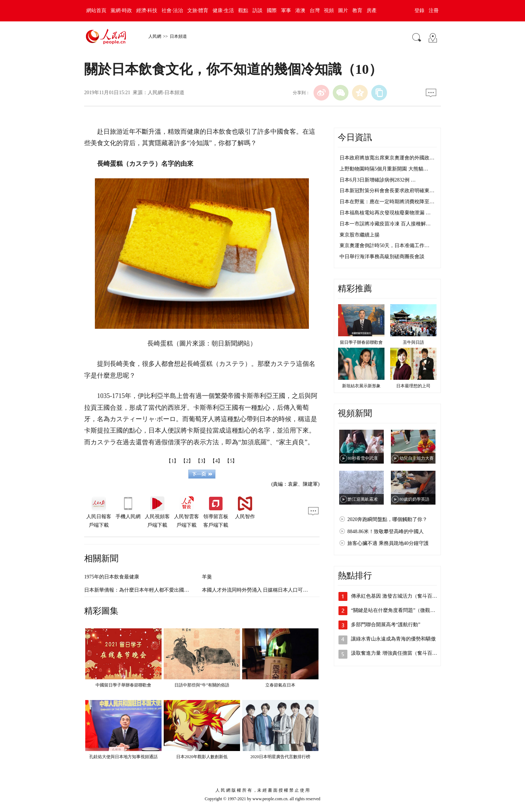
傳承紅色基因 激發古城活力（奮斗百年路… (399, 596)
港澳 (300, 11)
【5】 (231, 461)
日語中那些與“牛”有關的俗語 (202, 685)
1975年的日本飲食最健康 (112, 577)
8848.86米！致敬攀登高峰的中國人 (386, 532)
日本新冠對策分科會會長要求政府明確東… (387, 191)
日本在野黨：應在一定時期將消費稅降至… (387, 202)
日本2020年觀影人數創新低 (202, 757)
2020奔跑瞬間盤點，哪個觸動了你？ (387, 519)
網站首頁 (96, 11)
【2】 (187, 461)
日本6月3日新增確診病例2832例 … (378, 180)
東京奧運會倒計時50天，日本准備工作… (384, 246)
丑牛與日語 (413, 342)
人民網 (155, 36)
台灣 (315, 11)
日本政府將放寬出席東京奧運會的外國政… (387, 158)
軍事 (286, 11)
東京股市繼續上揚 (360, 235)
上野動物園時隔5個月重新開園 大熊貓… (384, 169)
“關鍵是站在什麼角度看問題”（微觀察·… (396, 610)
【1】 (172, 461)
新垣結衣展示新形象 (361, 386)
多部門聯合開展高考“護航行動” (386, 625)
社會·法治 (172, 11)
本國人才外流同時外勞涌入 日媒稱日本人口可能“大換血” (265, 590)
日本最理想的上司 (413, 386)
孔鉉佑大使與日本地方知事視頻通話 (123, 757)
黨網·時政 (121, 11)
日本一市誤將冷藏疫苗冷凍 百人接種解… (385, 224)
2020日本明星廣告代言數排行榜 (280, 757)
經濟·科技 (147, 11)
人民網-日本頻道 (166, 93)
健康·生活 (223, 11)
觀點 (243, 11)
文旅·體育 (198, 11)
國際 (272, 11)
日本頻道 (178, 36)
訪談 (258, 11)
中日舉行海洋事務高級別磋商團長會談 (382, 257)
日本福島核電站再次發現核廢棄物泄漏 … (385, 213)
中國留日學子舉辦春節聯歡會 (123, 685)
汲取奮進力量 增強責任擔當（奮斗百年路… (399, 653)
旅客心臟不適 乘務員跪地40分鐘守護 (388, 543)
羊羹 (207, 577)
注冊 (434, 11)
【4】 (216, 461)
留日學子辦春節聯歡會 (361, 342)
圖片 (343, 11)
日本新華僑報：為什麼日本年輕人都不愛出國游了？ (142, 590)
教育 (357, 11)
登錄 (419, 11)
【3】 (202, 461)
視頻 (329, 11)
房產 (372, 11)
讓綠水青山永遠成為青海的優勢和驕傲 (393, 639)
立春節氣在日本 (280, 685)
